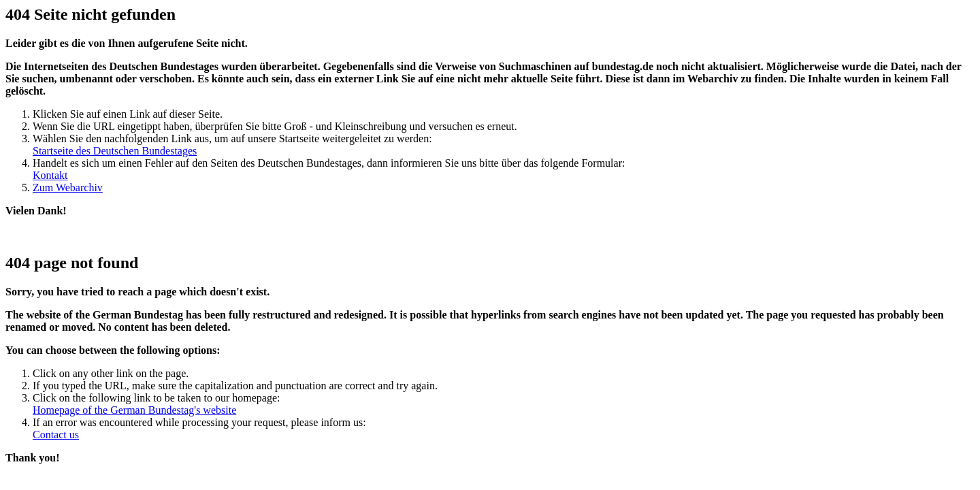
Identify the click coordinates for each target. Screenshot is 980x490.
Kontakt (50, 175)
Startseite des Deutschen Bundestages (115, 151)
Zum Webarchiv (68, 187)
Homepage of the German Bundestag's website (134, 410)
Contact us (56, 435)
